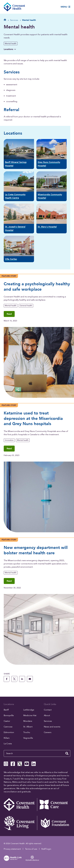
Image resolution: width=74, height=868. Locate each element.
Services (48, 721)
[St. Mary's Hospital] (52, 218)
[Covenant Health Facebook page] (13, 764)
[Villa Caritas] (19, 249)
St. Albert (28, 727)
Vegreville (28, 738)
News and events (52, 727)
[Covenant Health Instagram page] (6, 764)
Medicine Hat (30, 715)
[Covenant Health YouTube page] (27, 764)
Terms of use (31, 849)
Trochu (27, 732)
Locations (10, 49)
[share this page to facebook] (7, 679)
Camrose (8, 727)
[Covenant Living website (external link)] (20, 823)
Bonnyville (9, 715)
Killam (7, 738)
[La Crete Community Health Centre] (19, 186)
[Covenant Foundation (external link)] (54, 823)
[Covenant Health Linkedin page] (34, 764)
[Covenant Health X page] (20, 764)
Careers (48, 732)
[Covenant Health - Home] (20, 805)
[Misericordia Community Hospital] (52, 186)
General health (26, 306)
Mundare (28, 721)
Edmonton (9, 732)
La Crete (8, 744)
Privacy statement (12, 849)
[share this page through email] (30, 679)
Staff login (46, 849)
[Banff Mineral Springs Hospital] (19, 154)
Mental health (11, 44)
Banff (6, 710)
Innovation (9, 440)
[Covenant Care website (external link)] (54, 805)
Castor (7, 721)
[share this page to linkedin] (22, 679)
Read (9, 314)
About (47, 715)
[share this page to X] (14, 679)
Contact (48, 710)
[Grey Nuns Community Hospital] (52, 154)
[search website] (67, 753)
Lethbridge (29, 710)
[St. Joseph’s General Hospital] (19, 218)
